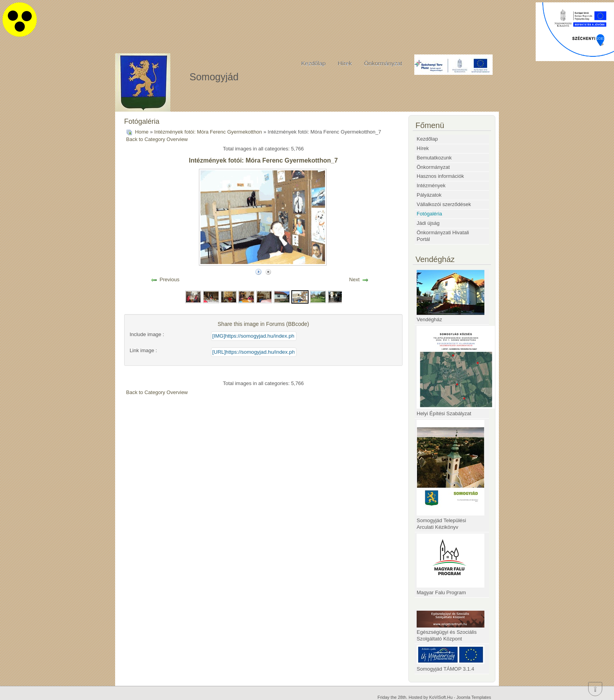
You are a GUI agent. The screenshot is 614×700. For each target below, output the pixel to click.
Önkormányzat (383, 63)
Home (142, 132)
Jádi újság (428, 223)
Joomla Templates (474, 697)
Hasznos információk (440, 176)
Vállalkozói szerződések (444, 204)
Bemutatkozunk (434, 158)
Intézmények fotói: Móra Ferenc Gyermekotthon (208, 132)
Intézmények (431, 185)
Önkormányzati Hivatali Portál (443, 236)
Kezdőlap (313, 63)
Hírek (345, 63)
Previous (170, 279)
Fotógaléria (429, 214)
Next (355, 279)
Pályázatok (429, 195)
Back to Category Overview (157, 139)
